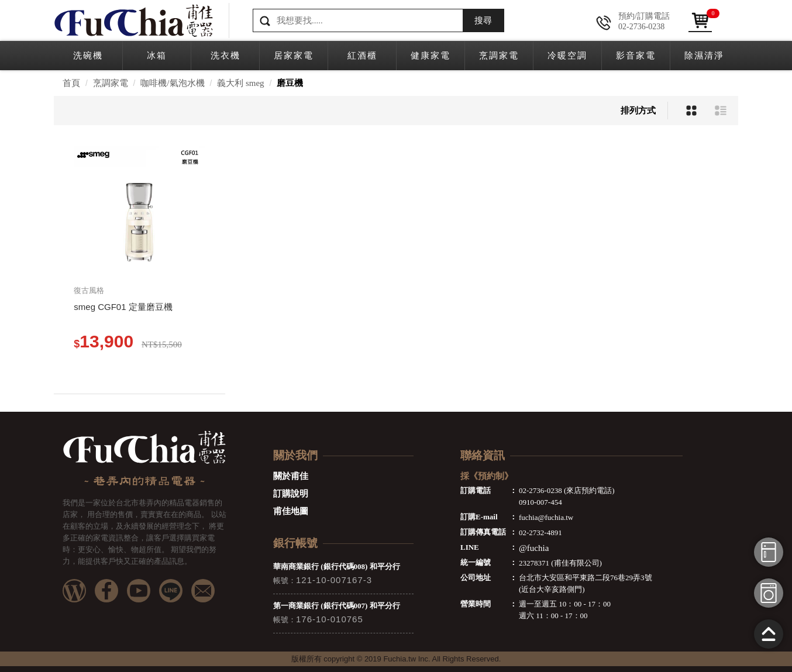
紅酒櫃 (362, 56)
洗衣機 (225, 56)
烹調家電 (499, 56)
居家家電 (294, 56)
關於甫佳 (291, 476)
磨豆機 (290, 83)
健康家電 (431, 56)
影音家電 (636, 56)
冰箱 (157, 56)
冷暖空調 (567, 56)
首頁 (71, 83)
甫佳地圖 (291, 511)
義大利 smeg (240, 83)
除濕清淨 (704, 56)
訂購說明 (291, 494)
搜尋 (483, 20)
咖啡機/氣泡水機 (172, 83)
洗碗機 (88, 56)
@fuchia (534, 548)
